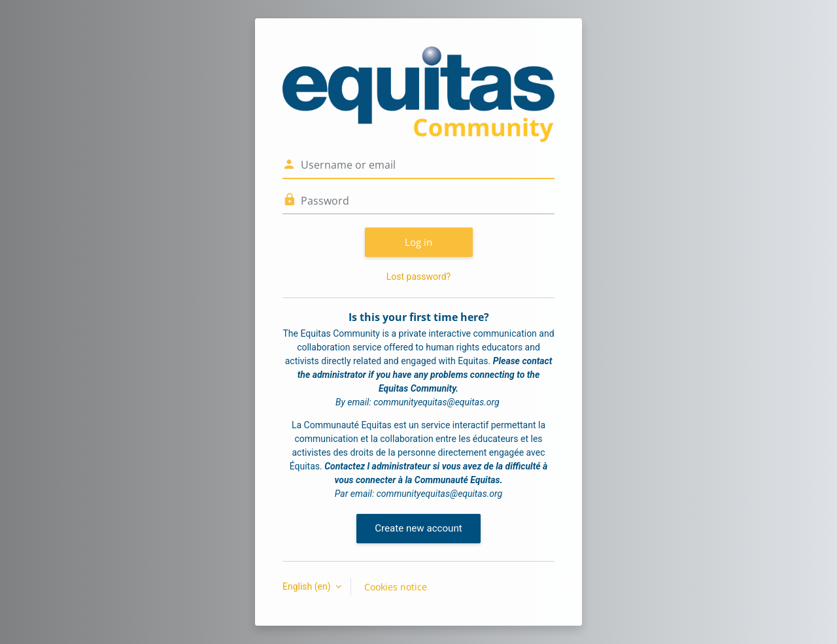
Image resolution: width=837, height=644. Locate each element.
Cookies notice (396, 587)
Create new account (418, 528)
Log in (418, 242)
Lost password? (418, 277)
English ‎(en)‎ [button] (308, 586)
